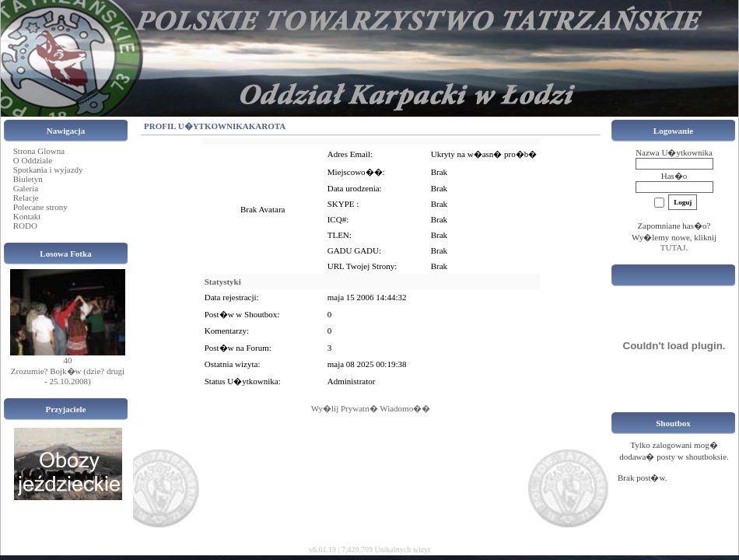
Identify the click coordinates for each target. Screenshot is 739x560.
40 (68, 360)
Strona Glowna (39, 151)
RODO (25, 226)
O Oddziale (33, 160)
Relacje (26, 198)
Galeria (26, 188)
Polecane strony (40, 207)
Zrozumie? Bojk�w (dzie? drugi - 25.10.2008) (68, 376)
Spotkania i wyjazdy (48, 170)
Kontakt (27, 216)
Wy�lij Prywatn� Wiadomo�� (371, 408)
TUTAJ (673, 247)
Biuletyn (28, 179)
